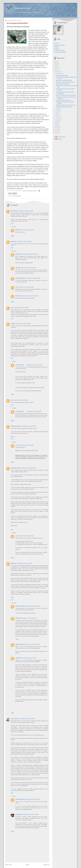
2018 (56, 67)
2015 (56, 122)
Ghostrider (13, 241)
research (14, 92)
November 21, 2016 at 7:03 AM (24, 241)
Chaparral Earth (19, 814)
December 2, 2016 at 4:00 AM (29, 658)
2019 (56, 65)
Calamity (13, 323)
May (57, 114)
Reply (12, 223)
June (57, 112)
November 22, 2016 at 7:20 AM (26, 445)
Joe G (17, 287)
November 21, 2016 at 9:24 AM (21, 307)
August (58, 110)
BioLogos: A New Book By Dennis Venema (66, 95)
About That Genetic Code (62, 75)
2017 (56, 68)
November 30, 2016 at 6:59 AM (27, 719)
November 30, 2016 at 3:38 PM (33, 606)
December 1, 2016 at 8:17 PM (33, 644)
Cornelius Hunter (20, 365)
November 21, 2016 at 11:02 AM (34, 365)
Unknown (60, 139)
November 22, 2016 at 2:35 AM (34, 411)
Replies (14, 227)
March (58, 117)
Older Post (46, 865)
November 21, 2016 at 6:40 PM (33, 278)
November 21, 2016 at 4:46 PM (21, 400)
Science (57, 49)
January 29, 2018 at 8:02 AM (27, 230)
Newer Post (8, 865)
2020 (56, 63)
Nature (57, 47)
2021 (56, 61)
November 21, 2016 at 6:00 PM (29, 268)
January (58, 121)
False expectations (16, 196)
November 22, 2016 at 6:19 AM (26, 287)
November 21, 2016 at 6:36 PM (29, 468)
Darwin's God (23, 8)
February (58, 119)
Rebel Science (14, 211)
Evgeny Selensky (15, 719)
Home (28, 865)
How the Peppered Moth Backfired (64, 80)
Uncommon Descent (60, 50)
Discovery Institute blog (61, 52)
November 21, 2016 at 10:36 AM (23, 323)
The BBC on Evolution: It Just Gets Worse (66, 105)
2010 (56, 131)
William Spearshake (20, 278)
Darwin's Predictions (60, 45)
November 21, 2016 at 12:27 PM (31, 254)
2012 (56, 128)
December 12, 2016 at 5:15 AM (31, 814)
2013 (56, 126)
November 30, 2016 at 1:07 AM (25, 563)
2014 (56, 124)
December (59, 72)
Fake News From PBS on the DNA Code (65, 82)
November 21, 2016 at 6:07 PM (29, 426)
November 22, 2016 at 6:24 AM (26, 536)
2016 (56, 70)
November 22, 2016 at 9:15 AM (30, 296)
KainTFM (18, 230)
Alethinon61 (14, 563)
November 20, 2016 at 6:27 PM (26, 211)
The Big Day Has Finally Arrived (63, 100)
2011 (56, 129)
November (59, 73)
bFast (12, 307)
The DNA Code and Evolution (63, 84)
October (58, 108)
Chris (12, 400)
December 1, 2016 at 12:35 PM (29, 618)
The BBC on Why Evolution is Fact (64, 107)
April (57, 115)
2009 (56, 133)
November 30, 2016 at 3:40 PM (33, 799)
